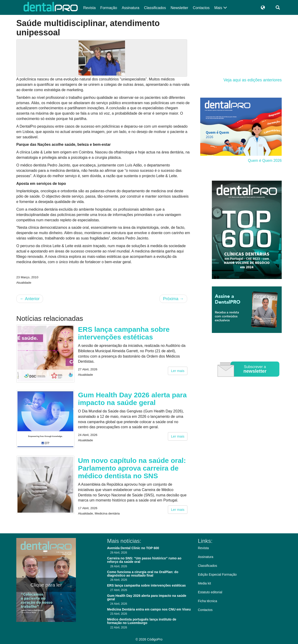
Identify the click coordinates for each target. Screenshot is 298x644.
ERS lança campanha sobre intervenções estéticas (124, 333)
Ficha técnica (207, 601)
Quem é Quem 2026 (265, 161)
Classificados (155, 8)
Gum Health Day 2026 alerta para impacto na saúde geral (132, 399)
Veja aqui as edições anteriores (253, 80)
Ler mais (178, 371)
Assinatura (131, 8)
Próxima (173, 299)
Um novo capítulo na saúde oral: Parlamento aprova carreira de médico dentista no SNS (132, 468)
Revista (90, 8)
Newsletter (179, 8)
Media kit (204, 583)
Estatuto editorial (210, 592)
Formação (109, 8)
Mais (220, 8)
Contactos (201, 8)
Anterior (30, 299)
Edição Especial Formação (217, 574)
